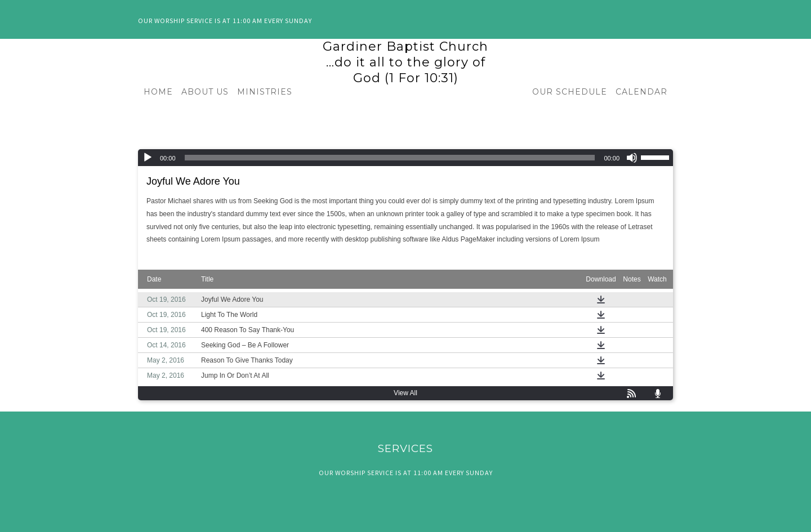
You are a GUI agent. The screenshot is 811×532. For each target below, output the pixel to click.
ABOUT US (205, 92)
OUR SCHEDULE (570, 92)
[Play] (148, 158)
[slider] (390, 158)
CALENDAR (641, 92)
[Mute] (632, 158)
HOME (158, 92)
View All (405, 393)
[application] (405, 158)
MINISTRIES (265, 92)
